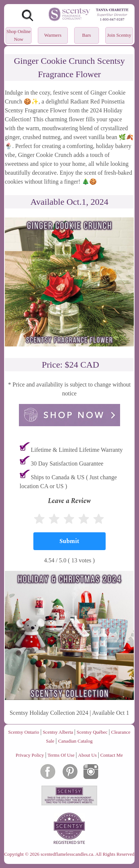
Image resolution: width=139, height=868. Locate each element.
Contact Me (111, 755)
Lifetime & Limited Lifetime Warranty (77, 450)
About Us (87, 755)
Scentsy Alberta (58, 732)
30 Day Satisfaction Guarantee (67, 463)
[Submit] (69, 541)
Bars (87, 35)
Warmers (53, 35)
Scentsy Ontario (24, 732)
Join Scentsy (119, 35)
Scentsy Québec (92, 732)
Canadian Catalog (75, 741)
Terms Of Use (61, 755)
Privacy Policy (30, 755)
